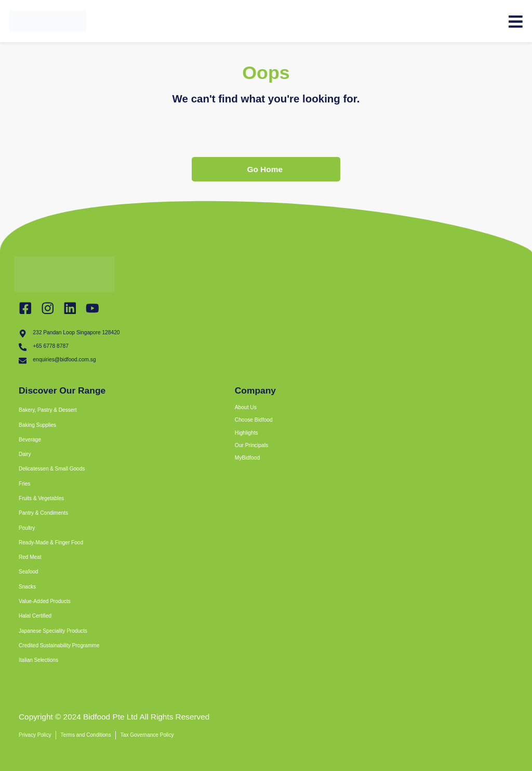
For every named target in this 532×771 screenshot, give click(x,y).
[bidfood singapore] (377, 622)
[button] (149, 426)
